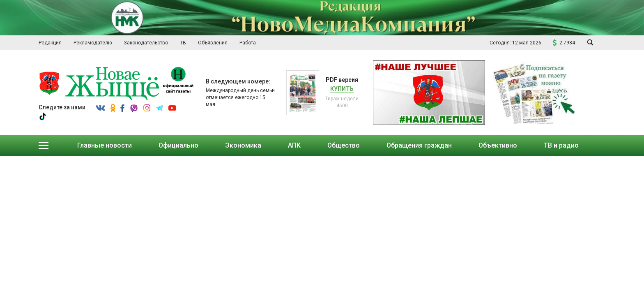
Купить (342, 89)
